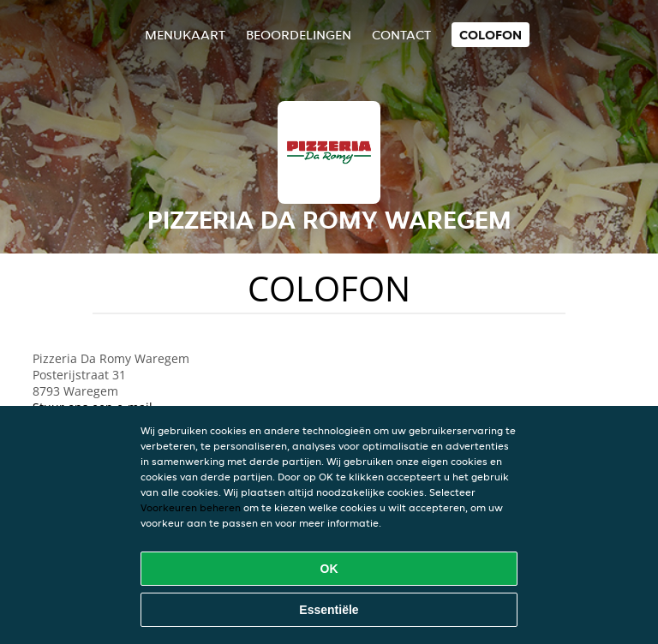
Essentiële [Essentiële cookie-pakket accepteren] (329, 610)
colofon (491, 35)
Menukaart (185, 35)
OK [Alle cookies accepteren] (329, 569)
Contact (401, 35)
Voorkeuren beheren (191, 507)
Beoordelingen (299, 35)
